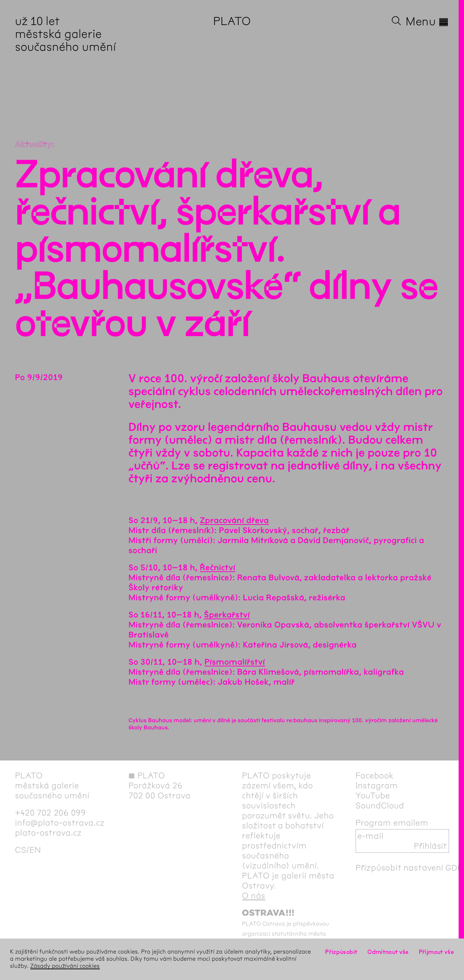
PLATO (232, 21)
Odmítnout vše (388, 952)
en (35, 850)
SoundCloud (380, 806)
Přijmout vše (436, 952)
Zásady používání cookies (65, 966)
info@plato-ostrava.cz (60, 823)
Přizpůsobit (341, 952)
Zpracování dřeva (235, 521)
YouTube (373, 796)
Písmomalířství (235, 662)
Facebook (375, 775)
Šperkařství (227, 615)
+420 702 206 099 (50, 813)
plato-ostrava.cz (48, 833)
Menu (427, 21)
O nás (254, 896)
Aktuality (33, 144)
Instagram (377, 786)
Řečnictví (218, 568)
